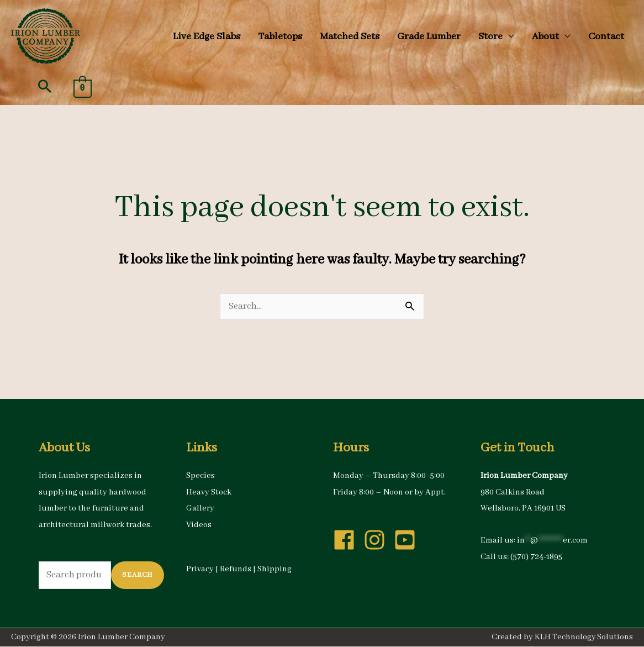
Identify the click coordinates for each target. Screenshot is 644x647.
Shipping (275, 569)
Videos (199, 525)
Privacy (200, 569)
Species (200, 476)
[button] (496, 36)
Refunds (236, 569)
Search (138, 575)
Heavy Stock (209, 492)
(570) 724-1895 (536, 557)
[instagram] (378, 540)
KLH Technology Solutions (583, 637)
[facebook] (347, 540)
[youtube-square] (408, 540)
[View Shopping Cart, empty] (83, 88)
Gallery (200, 508)
